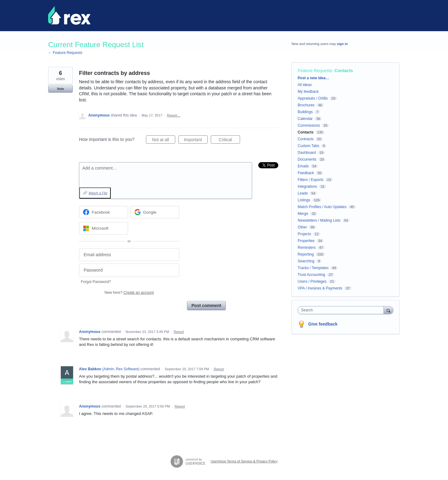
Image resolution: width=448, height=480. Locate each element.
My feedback (308, 92)
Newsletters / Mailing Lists (319, 220)
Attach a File (98, 193)
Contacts (344, 71)
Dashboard (307, 153)
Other (302, 227)
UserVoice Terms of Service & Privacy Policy (244, 461)
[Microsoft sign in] (104, 228)
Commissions (309, 125)
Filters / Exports (311, 180)
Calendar (305, 119)
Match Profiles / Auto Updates (322, 207)
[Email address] (129, 255)
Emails (303, 166)
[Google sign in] (155, 212)
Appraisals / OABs (313, 98)
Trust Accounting (311, 275)
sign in (342, 44)
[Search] (388, 310)
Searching (306, 261)
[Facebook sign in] (104, 212)
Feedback (306, 173)
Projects (304, 234)
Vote (60, 89)
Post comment (206, 306)
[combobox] (342, 310)
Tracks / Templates (313, 268)
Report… (174, 115)
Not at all (164, 141)
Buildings (305, 112)
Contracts (306, 139)
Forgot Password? (96, 282)
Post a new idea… (313, 78)
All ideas (305, 85)
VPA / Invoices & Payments (320, 288)
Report (179, 332)
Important (196, 141)
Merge (303, 214)
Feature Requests (315, 71)
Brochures (306, 105)
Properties (306, 241)
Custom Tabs (309, 146)
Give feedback (323, 324)
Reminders (307, 248)
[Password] (129, 270)
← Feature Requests (65, 53)
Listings (304, 200)
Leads (303, 193)
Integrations (307, 187)
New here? (129, 293)
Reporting (306, 254)
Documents (307, 159)
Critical (229, 141)
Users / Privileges (312, 281)
